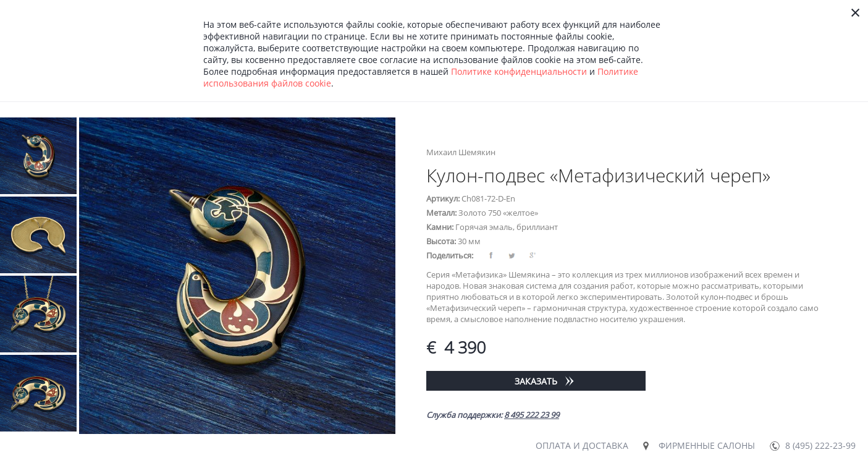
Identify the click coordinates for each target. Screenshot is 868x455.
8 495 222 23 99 (532, 415)
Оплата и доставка (582, 445)
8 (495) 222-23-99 (820, 445)
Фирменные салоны (707, 445)
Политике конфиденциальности (519, 71)
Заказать (536, 381)
